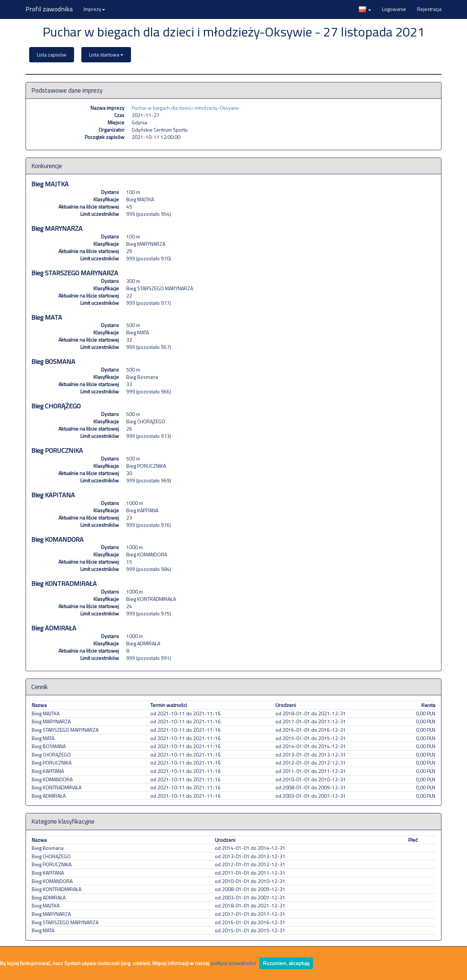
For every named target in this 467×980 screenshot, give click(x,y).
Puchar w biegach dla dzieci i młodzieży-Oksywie (185, 108)
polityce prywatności (233, 963)
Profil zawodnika (49, 9)
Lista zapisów (52, 55)
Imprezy (94, 9)
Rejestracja (429, 9)
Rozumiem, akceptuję (286, 963)
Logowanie (394, 9)
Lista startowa (106, 55)
